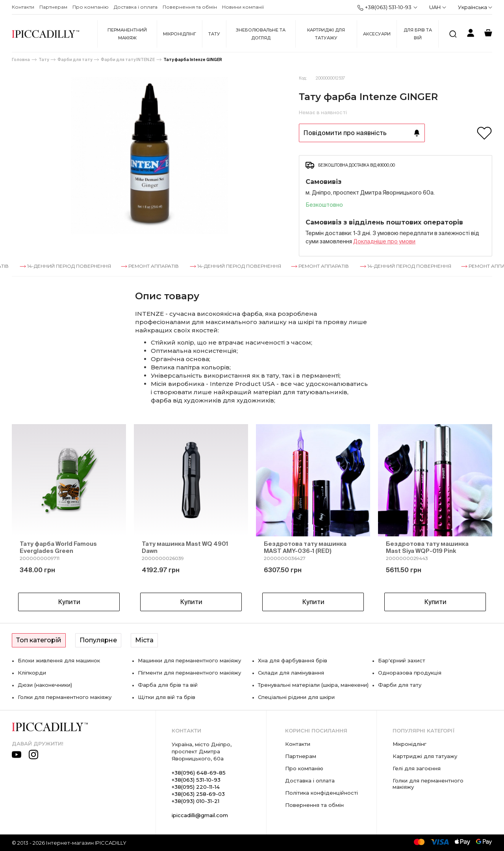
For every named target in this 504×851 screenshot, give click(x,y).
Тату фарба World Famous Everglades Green (58, 547)
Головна (21, 60)
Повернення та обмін (190, 7)
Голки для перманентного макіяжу (65, 697)
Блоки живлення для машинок (59, 660)
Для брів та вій (418, 34)
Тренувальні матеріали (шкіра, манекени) (313, 685)
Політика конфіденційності (321, 793)
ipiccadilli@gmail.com (200, 815)
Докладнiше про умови (384, 241)
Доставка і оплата (136, 7)
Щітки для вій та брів (167, 697)
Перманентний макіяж (127, 34)
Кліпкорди (32, 673)
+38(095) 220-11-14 (196, 787)
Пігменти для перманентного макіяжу (189, 673)
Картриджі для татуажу (326, 34)
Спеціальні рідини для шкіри (296, 697)
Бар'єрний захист (402, 660)
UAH (438, 7)
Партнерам (53, 7)
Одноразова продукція (410, 673)
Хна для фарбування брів (293, 660)
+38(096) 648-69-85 (199, 773)
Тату (214, 34)
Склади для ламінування (291, 673)
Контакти (23, 7)
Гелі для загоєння (417, 768)
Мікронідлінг (180, 34)
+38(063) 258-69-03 (198, 794)
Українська (475, 7)
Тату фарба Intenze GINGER (193, 60)
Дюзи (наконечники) (45, 685)
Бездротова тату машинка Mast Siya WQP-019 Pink (427, 547)
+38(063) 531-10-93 (384, 7)
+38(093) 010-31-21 (195, 801)
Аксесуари (377, 34)
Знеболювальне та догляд (261, 34)
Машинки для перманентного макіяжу (189, 660)
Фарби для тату (75, 60)
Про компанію (91, 7)
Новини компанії (243, 7)
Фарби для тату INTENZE (128, 60)
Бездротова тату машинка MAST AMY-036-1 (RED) (305, 547)
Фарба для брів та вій (168, 685)
